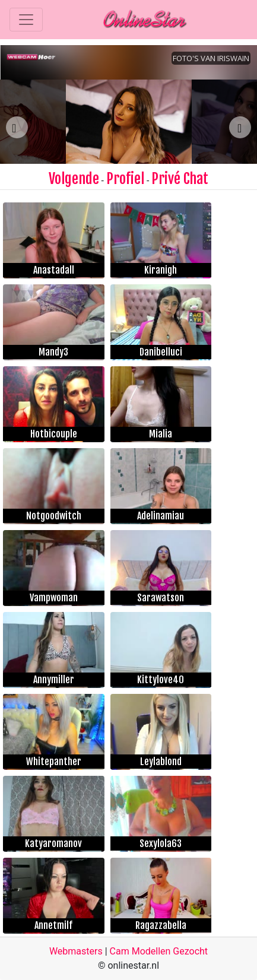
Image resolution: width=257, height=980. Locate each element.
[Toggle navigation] (26, 20)
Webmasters (76, 951)
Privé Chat (180, 179)
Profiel (125, 179)
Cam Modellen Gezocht (159, 951)
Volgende (74, 179)
